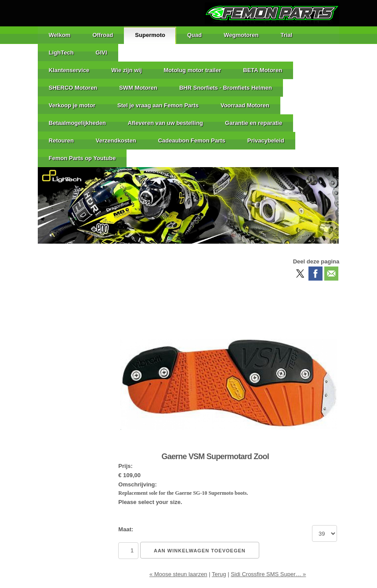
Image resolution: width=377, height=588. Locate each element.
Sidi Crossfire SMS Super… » (268, 574)
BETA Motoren (263, 70)
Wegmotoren (241, 35)
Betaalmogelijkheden (77, 123)
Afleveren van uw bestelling (165, 123)
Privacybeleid (266, 141)
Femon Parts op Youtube (82, 158)
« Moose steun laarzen (178, 574)
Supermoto (150, 35)
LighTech (61, 53)
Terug (219, 574)
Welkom (60, 35)
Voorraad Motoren (245, 105)
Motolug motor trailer (193, 70)
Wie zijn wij (126, 70)
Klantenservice (69, 70)
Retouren (61, 141)
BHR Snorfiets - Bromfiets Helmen (226, 88)
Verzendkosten (116, 141)
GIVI (101, 53)
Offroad (103, 35)
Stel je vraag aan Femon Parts (158, 105)
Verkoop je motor (72, 105)
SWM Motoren (138, 88)
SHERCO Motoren (73, 88)
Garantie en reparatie (254, 123)
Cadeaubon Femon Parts (192, 141)
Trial (286, 35)
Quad (194, 35)
